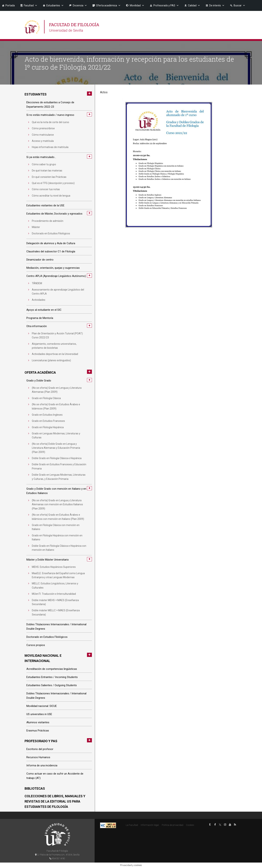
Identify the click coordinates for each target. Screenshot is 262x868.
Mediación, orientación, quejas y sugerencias (53, 268)
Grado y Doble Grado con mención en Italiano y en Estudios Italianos (56, 491)
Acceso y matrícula (43, 141)
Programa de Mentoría (40, 318)
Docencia (80, 5)
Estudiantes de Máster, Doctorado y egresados (54, 214)
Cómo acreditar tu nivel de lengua (51, 196)
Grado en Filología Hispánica (48, 427)
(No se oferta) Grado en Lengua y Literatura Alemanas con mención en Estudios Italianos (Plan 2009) (57, 504)
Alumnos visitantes (38, 722)
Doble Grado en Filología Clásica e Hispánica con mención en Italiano (59, 548)
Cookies (190, 825)
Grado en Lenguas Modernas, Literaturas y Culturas (56, 435)
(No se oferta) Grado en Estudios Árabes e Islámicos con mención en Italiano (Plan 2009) (58, 517)
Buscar (239, 5)
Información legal (150, 825)
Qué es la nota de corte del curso (50, 122)
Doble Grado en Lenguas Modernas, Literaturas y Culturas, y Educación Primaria (59, 477)
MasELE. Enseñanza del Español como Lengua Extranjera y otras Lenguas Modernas (58, 575)
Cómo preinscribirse (43, 128)
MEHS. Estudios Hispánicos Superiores (54, 567)
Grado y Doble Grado (39, 381)
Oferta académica (108, 5)
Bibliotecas (35, 788)
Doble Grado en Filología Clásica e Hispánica (57, 458)
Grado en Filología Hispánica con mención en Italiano (57, 537)
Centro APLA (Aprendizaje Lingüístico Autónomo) (56, 276)
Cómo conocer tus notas (46, 189)
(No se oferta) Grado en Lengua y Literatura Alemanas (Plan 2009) (57, 390)
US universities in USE (39, 714)
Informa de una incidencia (42, 765)
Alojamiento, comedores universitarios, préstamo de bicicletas (54, 346)
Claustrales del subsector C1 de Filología (51, 251)
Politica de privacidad (172, 825)
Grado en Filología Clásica (46, 398)
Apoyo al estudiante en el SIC (44, 310)
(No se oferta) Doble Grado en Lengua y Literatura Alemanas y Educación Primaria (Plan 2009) (56, 448)
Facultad (31, 5)
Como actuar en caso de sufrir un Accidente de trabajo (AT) (55, 776)
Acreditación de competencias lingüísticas (52, 669)
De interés (217, 5)
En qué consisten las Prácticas (49, 177)
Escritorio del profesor (40, 749)
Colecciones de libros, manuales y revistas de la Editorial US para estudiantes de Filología (55, 801)
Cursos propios (36, 645)
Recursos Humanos (38, 757)
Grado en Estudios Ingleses (47, 415)
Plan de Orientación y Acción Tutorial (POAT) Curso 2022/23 (57, 335)
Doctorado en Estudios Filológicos (51, 233)
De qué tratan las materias (47, 171)
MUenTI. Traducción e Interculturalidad (54, 594)
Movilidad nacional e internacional (43, 658)
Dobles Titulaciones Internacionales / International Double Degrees (56, 627)
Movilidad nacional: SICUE (42, 706)
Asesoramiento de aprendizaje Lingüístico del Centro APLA (58, 292)
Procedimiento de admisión (48, 221)
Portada (10, 5)
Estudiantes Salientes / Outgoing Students (52, 685)
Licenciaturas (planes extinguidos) (51, 360)
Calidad (194, 5)
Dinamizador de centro (40, 260)
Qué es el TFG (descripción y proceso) (53, 183)
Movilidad (137, 5)
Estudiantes (55, 5)
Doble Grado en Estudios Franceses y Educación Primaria (59, 466)
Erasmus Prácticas (38, 731)
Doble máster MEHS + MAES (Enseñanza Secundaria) (55, 602)
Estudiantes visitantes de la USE (45, 205)
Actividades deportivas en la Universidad (55, 354)
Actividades (39, 300)
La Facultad (132, 825)
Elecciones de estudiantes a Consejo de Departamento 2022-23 (50, 105)
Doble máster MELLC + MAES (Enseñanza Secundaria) (56, 612)
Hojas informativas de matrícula (50, 147)
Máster (36, 227)
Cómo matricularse (43, 135)
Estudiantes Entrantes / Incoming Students (52, 677)
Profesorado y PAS (166, 5)
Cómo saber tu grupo (44, 164)
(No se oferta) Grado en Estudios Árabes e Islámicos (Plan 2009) (56, 406)
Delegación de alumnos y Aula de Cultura (51, 243)
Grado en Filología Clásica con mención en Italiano (56, 527)
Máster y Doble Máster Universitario (48, 560)
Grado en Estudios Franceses (48, 421)
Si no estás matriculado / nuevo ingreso (50, 115)
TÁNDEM (37, 283)
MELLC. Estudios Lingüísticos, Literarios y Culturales (55, 585)
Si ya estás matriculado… (41, 157)
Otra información (37, 326)
